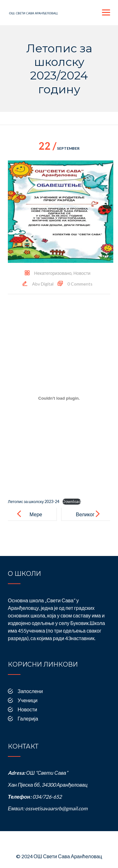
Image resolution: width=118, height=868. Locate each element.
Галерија (28, 718)
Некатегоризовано (53, 273)
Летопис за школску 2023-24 (34, 501)
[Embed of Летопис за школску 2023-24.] (59, 398)
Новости (82, 273)
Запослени (30, 691)
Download (72, 501)
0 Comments (80, 284)
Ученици (28, 700)
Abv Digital (43, 284)
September (59, 148)
